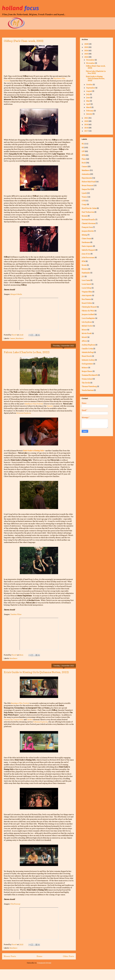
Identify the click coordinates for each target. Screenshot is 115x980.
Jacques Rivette (88, 231)
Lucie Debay (86, 288)
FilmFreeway (15, 904)
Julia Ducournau (88, 257)
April (88, 104)
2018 (86, 128)
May (88, 101)
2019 (86, 124)
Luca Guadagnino (88, 318)
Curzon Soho (18, 719)
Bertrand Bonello (88, 220)
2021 (86, 118)
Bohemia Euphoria (24, 413)
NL (83, 144)
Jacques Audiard (88, 314)
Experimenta (87, 178)
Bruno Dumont (87, 185)
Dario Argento (87, 246)
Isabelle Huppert (88, 250)
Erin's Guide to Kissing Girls (33, 451)
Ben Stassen (86, 299)
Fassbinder (86, 273)
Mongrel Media (16, 294)
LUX (83, 201)
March (89, 107)
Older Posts (68, 956)
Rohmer (85, 368)
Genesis (50, 406)
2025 (86, 47)
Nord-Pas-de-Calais (89, 208)
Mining (84, 235)
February (90, 111)
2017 (86, 131)
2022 (86, 57)
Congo (84, 204)
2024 (86, 51)
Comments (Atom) (44, 963)
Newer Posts (10, 956)
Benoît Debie (87, 303)
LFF (83, 151)
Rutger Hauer (87, 371)
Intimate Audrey (88, 360)
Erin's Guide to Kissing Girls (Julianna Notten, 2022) (36, 672)
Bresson (85, 269)
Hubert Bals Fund (88, 182)
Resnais (85, 216)
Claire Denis (86, 238)
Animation (86, 174)
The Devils (86, 383)
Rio (12, 719)
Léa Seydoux (87, 322)
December (91, 60)
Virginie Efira (87, 292)
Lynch (84, 193)
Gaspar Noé (86, 189)
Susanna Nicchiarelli (90, 375)
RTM (83, 261)
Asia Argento (87, 295)
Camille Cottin (87, 349)
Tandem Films (16, 614)
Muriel (84, 337)
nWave (84, 341)
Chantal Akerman (88, 223)
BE (83, 147)
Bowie (84, 265)
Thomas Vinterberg (89, 386)
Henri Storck (87, 356)
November (91, 63)
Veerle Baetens (88, 390)
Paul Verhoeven (88, 212)
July (88, 94)
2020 (86, 121)
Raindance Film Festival (34, 404)
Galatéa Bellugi (88, 352)
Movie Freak (87, 333)
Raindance (20, 338)
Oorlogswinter (87, 364)
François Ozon (87, 227)
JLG (83, 276)
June (88, 97)
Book (84, 163)
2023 (86, 54)
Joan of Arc (86, 254)
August (89, 91)
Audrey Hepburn (88, 345)
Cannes (12, 338)
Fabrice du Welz (88, 311)
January (89, 114)
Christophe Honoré (89, 307)
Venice (84, 197)
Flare (84, 159)
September (91, 88)
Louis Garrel (86, 284)
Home (39, 956)
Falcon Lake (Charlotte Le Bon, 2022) (27, 352)
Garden (30, 719)
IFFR (83, 155)
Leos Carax (86, 280)
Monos (84, 330)
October (90, 84)
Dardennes (86, 242)
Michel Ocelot (87, 326)
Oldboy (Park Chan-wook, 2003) (24, 41)
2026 (86, 44)
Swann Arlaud (87, 379)
